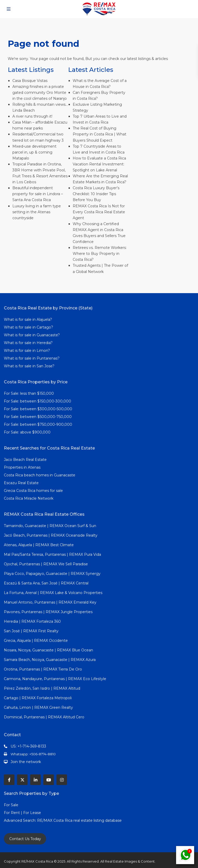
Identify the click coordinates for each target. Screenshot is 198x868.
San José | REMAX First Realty (31, 631)
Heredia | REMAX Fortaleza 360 (32, 621)
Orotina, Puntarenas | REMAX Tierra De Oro (43, 669)
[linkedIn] (35, 780)
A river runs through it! (32, 116)
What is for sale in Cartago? (28, 327)
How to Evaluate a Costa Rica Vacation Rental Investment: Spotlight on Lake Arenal (99, 164)
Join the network (26, 762)
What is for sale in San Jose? (29, 366)
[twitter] (22, 780)
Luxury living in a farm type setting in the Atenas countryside (37, 212)
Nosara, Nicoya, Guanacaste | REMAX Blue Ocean (48, 650)
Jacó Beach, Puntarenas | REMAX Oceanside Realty (51, 535)
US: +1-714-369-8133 (28, 746)
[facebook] (9, 780)
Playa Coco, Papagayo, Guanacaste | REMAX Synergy (52, 574)
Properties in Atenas (22, 467)
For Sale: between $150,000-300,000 (38, 401)
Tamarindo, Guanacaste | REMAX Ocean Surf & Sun (50, 526)
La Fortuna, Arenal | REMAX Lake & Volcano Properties (53, 593)
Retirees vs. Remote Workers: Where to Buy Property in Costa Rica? (100, 254)
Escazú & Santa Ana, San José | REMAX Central (46, 583)
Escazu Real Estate (21, 483)
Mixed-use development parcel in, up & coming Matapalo (34, 152)
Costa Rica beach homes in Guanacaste (40, 475)
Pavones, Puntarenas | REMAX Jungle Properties (48, 612)
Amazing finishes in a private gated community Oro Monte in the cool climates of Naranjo (40, 93)
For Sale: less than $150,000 (29, 393)
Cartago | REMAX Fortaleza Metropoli (38, 698)
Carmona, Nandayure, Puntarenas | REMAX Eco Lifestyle (55, 679)
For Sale (11, 805)
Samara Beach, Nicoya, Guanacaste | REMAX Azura (50, 660)
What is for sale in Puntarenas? (32, 358)
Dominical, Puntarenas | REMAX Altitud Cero (44, 717)
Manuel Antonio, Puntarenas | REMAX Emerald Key (50, 602)
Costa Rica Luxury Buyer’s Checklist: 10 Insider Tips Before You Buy (96, 194)
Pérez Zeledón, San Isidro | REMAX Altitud (42, 688)
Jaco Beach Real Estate (26, 460)
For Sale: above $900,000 (28, 432)
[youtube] (49, 780)
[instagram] (62, 780)
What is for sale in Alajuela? (28, 319)
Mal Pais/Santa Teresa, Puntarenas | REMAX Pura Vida (52, 554)
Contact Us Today (25, 839)
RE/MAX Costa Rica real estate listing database (80, 820)
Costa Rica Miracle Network (29, 498)
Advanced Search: (20, 820)
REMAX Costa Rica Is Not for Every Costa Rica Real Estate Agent (99, 212)
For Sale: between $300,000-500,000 (38, 409)
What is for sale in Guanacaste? (32, 335)
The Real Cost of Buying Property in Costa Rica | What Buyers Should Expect (100, 134)
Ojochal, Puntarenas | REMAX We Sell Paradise (46, 564)
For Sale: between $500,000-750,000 (38, 417)
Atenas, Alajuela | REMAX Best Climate (39, 545)
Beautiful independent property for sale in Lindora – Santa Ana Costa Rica (38, 194)
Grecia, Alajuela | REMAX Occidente (36, 641)
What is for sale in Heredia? (28, 343)
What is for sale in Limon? (27, 351)
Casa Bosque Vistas (30, 81)
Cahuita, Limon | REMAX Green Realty (38, 707)
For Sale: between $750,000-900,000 (38, 424)
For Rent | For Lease (22, 813)
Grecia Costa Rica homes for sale (33, 491)
